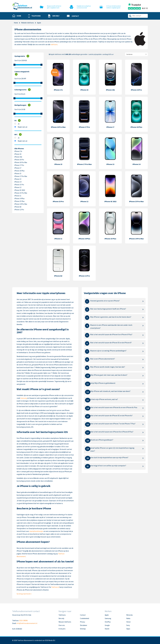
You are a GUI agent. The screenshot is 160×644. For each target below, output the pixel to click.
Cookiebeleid (84, 618)
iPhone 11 (18, 196)
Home (16, 23)
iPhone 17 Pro (19, 165)
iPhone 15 (18, 173)
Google (107, 625)
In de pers (62, 629)
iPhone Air (18, 207)
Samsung (24, 398)
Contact (83, 615)
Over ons (62, 625)
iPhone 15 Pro (19, 185)
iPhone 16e (18, 157)
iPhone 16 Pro (19, 160)
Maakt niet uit (23, 127)
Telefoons (62, 615)
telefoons (54, 44)
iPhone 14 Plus (19, 198)
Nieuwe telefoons (65, 622)
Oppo (128, 629)
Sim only (61, 618)
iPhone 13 (18, 179)
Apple (107, 615)
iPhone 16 (18, 154)
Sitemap (83, 629)
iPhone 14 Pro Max (21, 204)
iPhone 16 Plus (19, 171)
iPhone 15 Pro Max (21, 193)
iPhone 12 (18, 187)
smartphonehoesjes (36, 531)
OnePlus (108, 622)
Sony (128, 625)
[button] (34, 16)
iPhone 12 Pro (19, 210)
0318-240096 (23, 621)
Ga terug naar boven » (24, 594)
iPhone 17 (18, 168)
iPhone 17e (18, 151)
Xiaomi (107, 629)
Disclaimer (84, 625)
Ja (19, 124)
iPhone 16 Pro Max (21, 162)
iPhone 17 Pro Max (21, 176)
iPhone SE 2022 (20, 190)
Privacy (82, 622)
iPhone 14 (18, 182)
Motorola (129, 615)
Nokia (128, 618)
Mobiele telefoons (28, 23)
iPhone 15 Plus (19, 201)
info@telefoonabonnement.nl (27, 623)
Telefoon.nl (55, 587)
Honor (128, 622)
